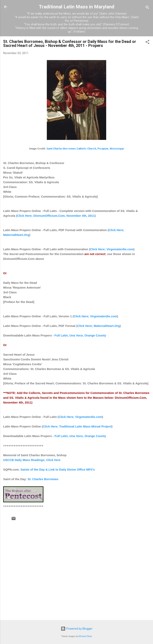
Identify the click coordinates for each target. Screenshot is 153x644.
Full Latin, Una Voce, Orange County (80, 335)
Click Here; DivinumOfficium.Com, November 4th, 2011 (56, 216)
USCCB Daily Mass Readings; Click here (32, 460)
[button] (147, 43)
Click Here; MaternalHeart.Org (99, 326)
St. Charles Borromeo (43, 479)
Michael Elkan (85, 636)
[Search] (147, 8)
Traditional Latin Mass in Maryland (77, 7)
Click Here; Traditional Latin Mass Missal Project (77, 426)
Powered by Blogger (77, 629)
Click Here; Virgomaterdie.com (112, 249)
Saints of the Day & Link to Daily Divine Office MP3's (58, 469)
